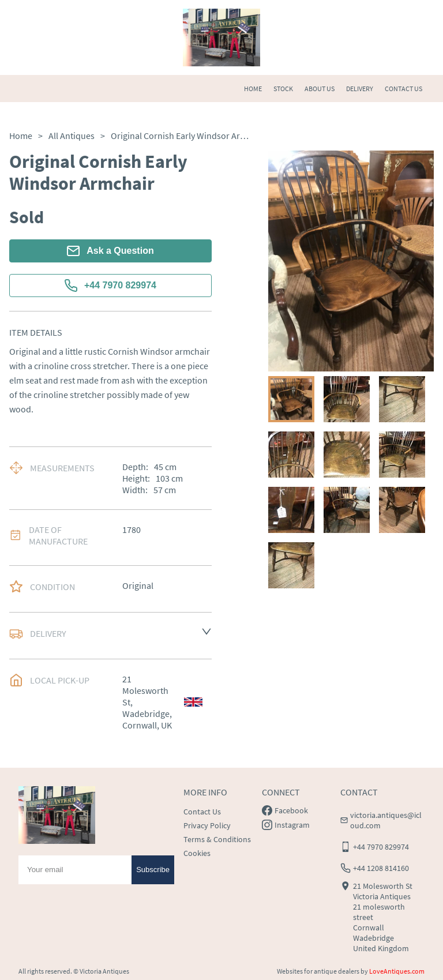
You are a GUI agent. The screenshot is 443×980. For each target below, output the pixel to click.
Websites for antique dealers (318, 971)
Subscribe (153, 870)
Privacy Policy (207, 825)
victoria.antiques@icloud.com (386, 820)
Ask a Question (110, 251)
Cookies (197, 853)
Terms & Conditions (217, 839)
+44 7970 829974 (110, 286)
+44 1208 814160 (381, 868)
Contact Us (202, 812)
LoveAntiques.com (397, 971)
